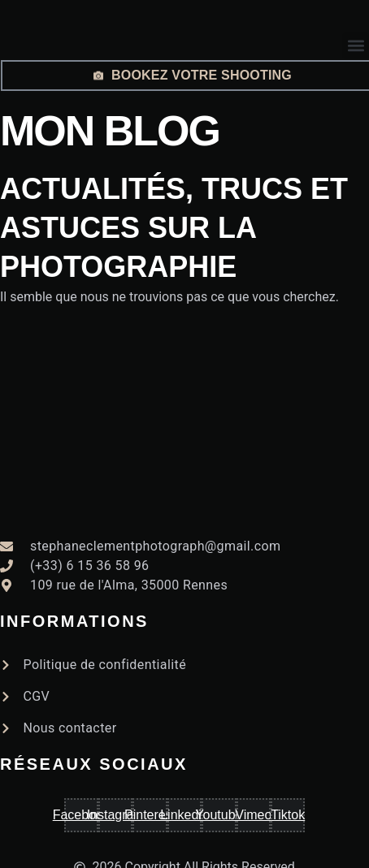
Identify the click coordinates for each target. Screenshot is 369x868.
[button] (356, 46)
